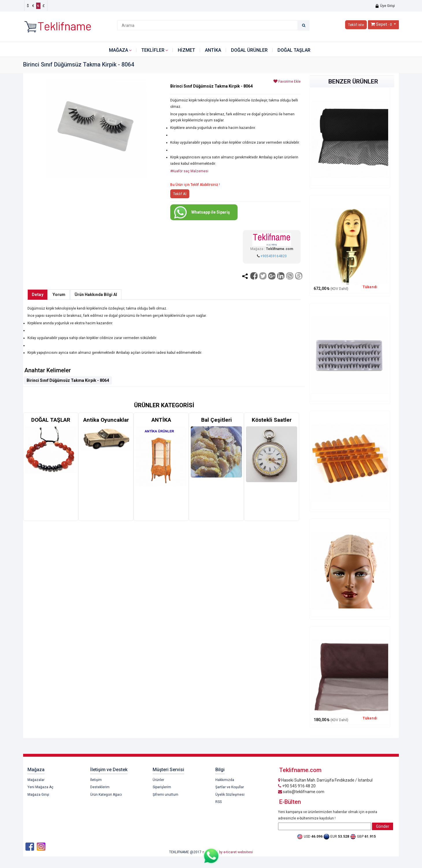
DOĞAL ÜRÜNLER (249, 50)
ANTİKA (213, 50)
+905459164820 (274, 256)
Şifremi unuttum (165, 795)
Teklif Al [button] (180, 194)
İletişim (96, 780)
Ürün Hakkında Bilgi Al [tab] (96, 295)
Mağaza (119, 50)
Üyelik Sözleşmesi (230, 795)
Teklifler (153, 50)
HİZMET (186, 50)
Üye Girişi (385, 6)
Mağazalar (36, 780)
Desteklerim (100, 787)
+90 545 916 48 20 (297, 786)
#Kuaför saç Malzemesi (189, 171)
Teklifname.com (280, 249)
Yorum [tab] (59, 295)
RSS (219, 802)
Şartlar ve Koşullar (230, 787)
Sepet (382, 24)
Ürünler (158, 780)
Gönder (383, 826)
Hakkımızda (225, 780)
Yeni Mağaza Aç (40, 787)
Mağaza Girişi (38, 795)
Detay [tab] (38, 295)
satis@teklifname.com (301, 792)
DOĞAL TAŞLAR (294, 50)
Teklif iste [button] (356, 25)
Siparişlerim (162, 787)
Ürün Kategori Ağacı (106, 795)
